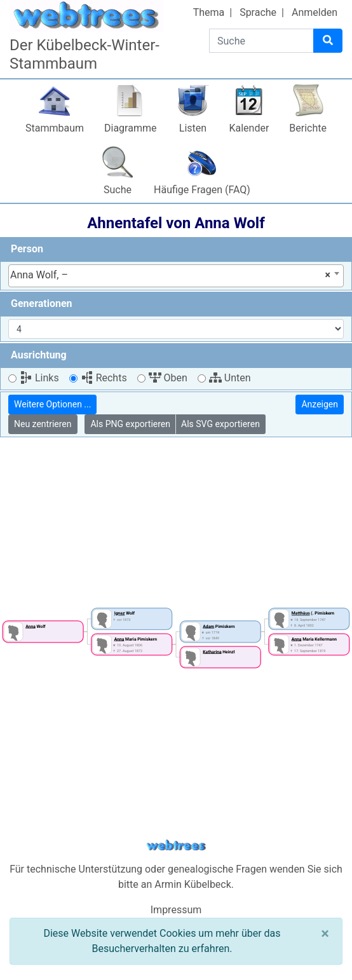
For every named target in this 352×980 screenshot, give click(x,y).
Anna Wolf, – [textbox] (170, 275)
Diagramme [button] (130, 128)
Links (39, 378)
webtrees (176, 846)
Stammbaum (55, 128)
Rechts (104, 378)
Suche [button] (118, 190)
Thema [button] (209, 12)
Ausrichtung (39, 355)
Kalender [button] (249, 128)
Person (27, 249)
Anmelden (315, 12)
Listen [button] (193, 128)
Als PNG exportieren (130, 424)
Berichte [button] (308, 128)
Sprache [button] (258, 12)
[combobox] (176, 276)
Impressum (176, 910)
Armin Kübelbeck (193, 884)
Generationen (42, 303)
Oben (168, 378)
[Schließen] (325, 934)
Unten (230, 378)
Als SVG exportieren (220, 424)
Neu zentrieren (43, 424)
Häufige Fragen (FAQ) (202, 190)
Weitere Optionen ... (52, 404)
